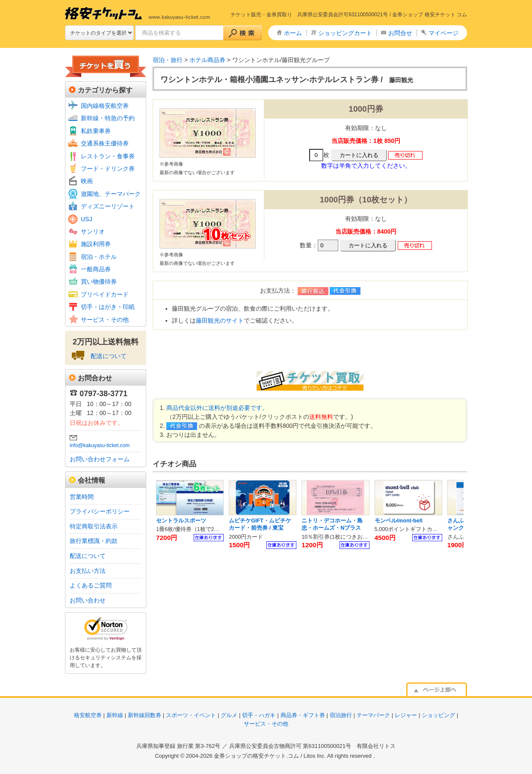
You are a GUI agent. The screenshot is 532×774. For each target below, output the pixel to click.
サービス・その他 (105, 320)
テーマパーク (373, 715)
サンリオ (93, 231)
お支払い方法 (88, 571)
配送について (109, 356)
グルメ (229, 715)
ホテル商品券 (207, 60)
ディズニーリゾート (108, 206)
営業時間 (82, 497)
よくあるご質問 (91, 585)
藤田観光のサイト (220, 320)
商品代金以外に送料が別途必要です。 (217, 408)
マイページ (443, 33)
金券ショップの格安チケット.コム (256, 756)
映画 (87, 181)
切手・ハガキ (259, 715)
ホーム (293, 33)
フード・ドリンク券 (108, 169)
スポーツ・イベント (191, 715)
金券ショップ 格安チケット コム (430, 15)
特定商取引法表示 (94, 526)
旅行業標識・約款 (94, 541)
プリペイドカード (105, 294)
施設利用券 (96, 244)
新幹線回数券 (145, 715)
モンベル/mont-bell (399, 521)
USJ (86, 219)
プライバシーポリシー (100, 511)
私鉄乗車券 (96, 131)
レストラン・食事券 (108, 156)
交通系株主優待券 (105, 143)
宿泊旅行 (341, 715)
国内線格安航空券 (105, 106)
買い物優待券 (99, 282)
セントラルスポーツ (181, 521)
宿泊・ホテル (99, 257)
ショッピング (438, 715)
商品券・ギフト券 (303, 715)
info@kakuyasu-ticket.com (100, 445)
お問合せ (400, 33)
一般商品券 (96, 269)
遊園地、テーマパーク (111, 194)
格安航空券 (88, 715)
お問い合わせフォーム (100, 459)
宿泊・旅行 (168, 60)
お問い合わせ (88, 600)
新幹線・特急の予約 (108, 118)
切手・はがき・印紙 (108, 307)
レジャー (406, 715)
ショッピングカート (345, 33)
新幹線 (115, 715)
